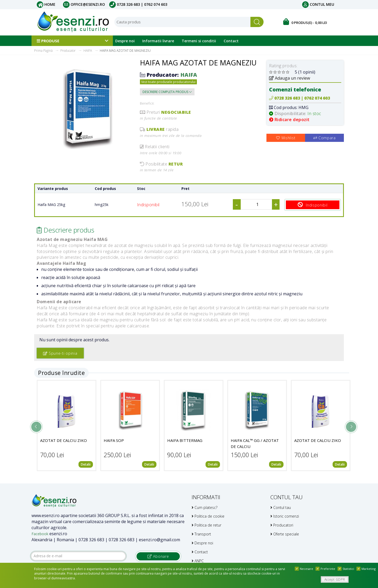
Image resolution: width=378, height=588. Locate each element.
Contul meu (318, 4)
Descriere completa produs (167, 92)
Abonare (158, 556)
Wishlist (286, 138)
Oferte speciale (285, 534)
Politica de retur (206, 525)
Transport (201, 534)
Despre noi (125, 41)
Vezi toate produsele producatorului (168, 82)
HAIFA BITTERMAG (185, 440)
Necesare (304, 569)
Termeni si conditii (199, 41)
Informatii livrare (158, 41)
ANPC (198, 561)
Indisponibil (313, 205)
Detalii (86, 464)
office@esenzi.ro (84, 4)
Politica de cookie (208, 516)
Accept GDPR (335, 579)
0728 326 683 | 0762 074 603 (138, 4)
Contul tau (281, 507)
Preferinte (325, 569)
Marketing (366, 569)
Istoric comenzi (285, 516)
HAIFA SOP (114, 440)
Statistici (346, 569)
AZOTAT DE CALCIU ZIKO (64, 440)
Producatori (282, 525)
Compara (325, 138)
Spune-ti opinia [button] (60, 353)
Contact (231, 41)
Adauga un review (290, 78)
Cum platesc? (204, 507)
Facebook (40, 533)
